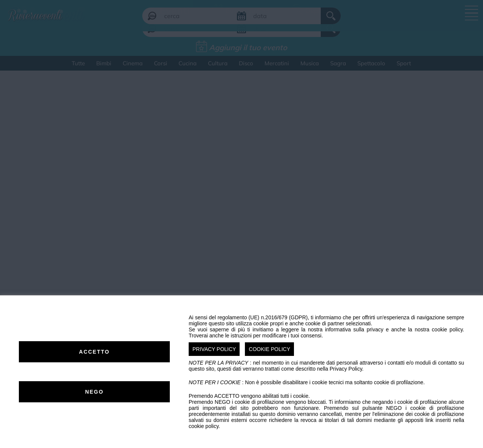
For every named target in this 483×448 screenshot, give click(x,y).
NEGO (94, 392)
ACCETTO (94, 352)
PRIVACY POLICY (214, 349)
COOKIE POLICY (269, 349)
